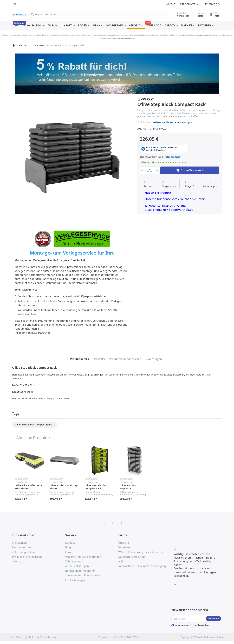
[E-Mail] (188, 619)
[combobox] (17, 4)
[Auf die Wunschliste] (149, 184)
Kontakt (171, 4)
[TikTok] (121, 523)
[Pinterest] (130, 523)
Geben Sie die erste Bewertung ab (173, 122)
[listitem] (72, 158)
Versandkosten (173, 157)
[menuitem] (16, 26)
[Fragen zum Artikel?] (190, 184)
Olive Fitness (19, 14)
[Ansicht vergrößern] (72, 158)
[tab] (80, 359)
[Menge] (149, 170)
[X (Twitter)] (113, 523)
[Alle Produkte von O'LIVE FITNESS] (146, 99)
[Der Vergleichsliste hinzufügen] (169, 184)
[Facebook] (104, 523)
